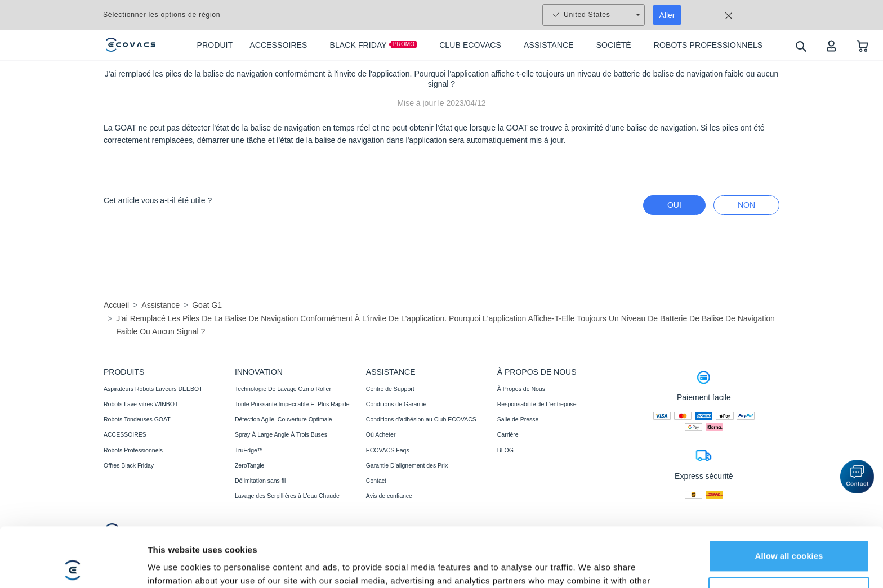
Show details (174, 566)
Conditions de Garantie (396, 404)
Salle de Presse (518, 419)
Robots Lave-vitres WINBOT (141, 404)
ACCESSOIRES (125, 434)
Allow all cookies (789, 497)
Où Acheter (381, 434)
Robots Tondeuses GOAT (137, 419)
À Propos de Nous (521, 389)
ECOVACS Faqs (388, 450)
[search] (801, 46)
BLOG (505, 450)
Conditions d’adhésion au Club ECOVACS (421, 419)
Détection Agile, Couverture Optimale (284, 419)
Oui (674, 205)
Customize (790, 533)
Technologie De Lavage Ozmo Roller (283, 389)
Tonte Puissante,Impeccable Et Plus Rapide (292, 404)
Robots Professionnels (133, 450)
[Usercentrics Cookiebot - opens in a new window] (73, 566)
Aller (667, 15)
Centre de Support (390, 389)
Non (746, 205)
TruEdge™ (249, 450)
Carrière (508, 434)
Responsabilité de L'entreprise (537, 404)
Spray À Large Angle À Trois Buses (281, 434)
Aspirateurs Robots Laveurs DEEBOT (153, 389)
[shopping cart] (862, 45)
